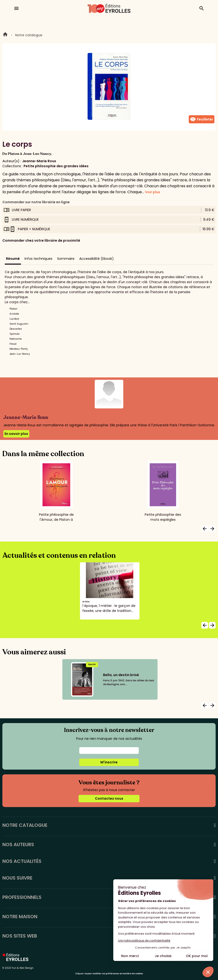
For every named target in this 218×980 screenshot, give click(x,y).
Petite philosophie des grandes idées (56, 166)
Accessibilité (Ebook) (97, 259)
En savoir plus (16, 434)
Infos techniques (38, 259)
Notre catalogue (29, 35)
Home (5, 35)
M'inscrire (109, 762)
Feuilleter (202, 119)
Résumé (13, 259)
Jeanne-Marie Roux (39, 161)
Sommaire (66, 259)
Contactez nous (109, 798)
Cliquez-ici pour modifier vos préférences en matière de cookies (109, 974)
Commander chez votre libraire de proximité (41, 240)
